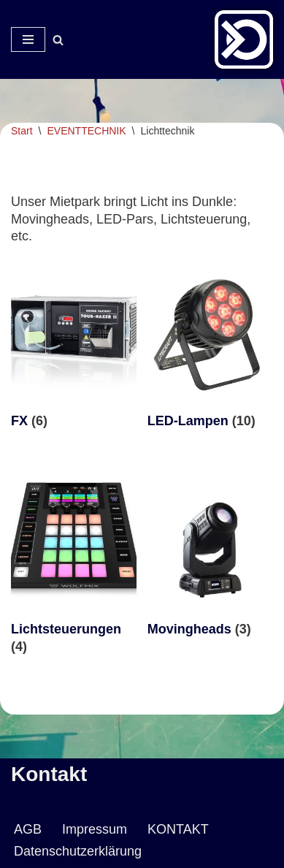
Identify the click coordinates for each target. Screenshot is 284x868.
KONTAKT (178, 829)
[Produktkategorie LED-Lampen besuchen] (210, 352)
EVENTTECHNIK (86, 131)
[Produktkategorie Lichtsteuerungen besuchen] (74, 569)
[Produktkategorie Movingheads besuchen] (210, 560)
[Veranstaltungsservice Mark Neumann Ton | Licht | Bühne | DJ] (244, 39)
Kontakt (49, 774)
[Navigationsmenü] (28, 39)
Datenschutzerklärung (78, 851)
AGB (28, 829)
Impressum (95, 829)
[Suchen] (58, 40)
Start (22, 131)
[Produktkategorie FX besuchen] (74, 352)
